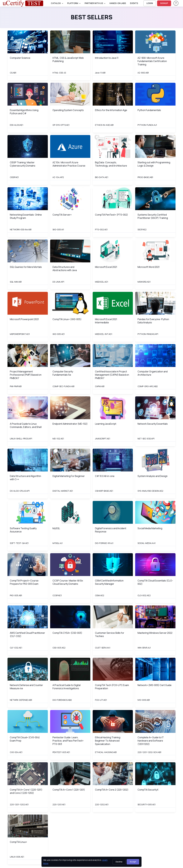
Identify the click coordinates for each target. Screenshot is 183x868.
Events (134, 3)
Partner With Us (94, 3)
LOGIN (150, 3)
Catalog (56, 3)
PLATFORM (73, 3)
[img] (28, 42)
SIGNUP (164, 3)
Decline (119, 862)
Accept (133, 862)
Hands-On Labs (118, 3)
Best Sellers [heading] (92, 17)
